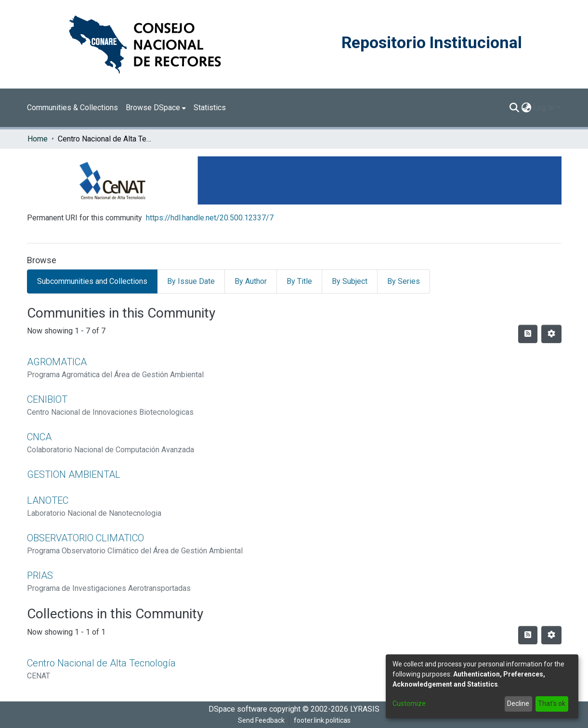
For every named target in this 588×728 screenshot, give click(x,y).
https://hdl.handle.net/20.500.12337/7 (210, 218)
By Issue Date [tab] (191, 281)
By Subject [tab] (350, 281)
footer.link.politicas (322, 720)
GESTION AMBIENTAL (74, 474)
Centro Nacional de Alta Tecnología (101, 663)
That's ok (552, 703)
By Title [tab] (299, 281)
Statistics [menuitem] (210, 108)
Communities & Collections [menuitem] (72, 108)
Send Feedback (261, 720)
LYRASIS (365, 709)
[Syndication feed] (528, 334)
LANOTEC (48, 500)
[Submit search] (514, 108)
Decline (518, 703)
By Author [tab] (251, 281)
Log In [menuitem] (544, 108)
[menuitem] (156, 108)
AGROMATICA (57, 362)
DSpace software (238, 709)
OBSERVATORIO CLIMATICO (85, 538)
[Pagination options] (551, 334)
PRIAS (40, 575)
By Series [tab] (404, 281)
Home (38, 139)
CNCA (39, 437)
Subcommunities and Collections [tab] (92, 281)
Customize (409, 703)
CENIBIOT (47, 399)
